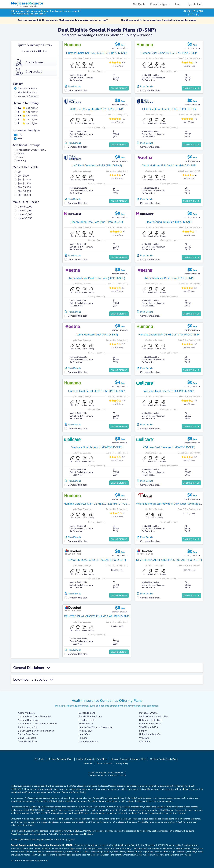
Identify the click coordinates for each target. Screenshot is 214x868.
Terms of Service (104, 763)
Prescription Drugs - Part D (32, 150)
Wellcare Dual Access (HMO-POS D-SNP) (97, 447)
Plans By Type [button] (159, 4)
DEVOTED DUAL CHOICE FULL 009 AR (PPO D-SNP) (97, 616)
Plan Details (73, 86)
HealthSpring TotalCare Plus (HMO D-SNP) (97, 222)
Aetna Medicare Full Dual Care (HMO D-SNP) (169, 166)
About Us (88, 763)
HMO (20, 139)
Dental (21, 153)
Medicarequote (27, 3)
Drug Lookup (29, 72)
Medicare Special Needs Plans (164, 759)
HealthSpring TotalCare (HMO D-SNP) (169, 222)
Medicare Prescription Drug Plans (92, 759)
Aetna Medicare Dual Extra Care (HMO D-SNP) (97, 278)
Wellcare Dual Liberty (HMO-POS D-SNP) (169, 391)
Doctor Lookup (30, 62)
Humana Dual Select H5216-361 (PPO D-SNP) (97, 391)
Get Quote (139, 4)
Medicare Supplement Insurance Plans (129, 759)
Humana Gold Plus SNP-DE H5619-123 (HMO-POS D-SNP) (100, 504)
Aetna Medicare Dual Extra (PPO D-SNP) (169, 278)
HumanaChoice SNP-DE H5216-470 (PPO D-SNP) (169, 335)
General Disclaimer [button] (32, 668)
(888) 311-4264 (193, 11)
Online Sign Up (119, 88)
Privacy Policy (122, 763)
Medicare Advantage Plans (60, 759)
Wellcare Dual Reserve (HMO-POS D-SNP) (169, 447)
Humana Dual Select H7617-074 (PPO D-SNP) (169, 53)
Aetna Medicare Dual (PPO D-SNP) (97, 335)
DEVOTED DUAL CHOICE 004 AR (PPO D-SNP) (97, 560)
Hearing (22, 161)
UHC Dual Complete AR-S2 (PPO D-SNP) (97, 166)
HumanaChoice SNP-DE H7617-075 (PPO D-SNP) (97, 53)
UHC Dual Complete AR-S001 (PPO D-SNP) (169, 109)
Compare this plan (78, 90)
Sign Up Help (195, 4)
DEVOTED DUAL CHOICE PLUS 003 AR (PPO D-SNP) (169, 560)
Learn (179, 4)
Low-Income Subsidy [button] (33, 680)
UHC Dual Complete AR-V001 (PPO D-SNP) (97, 109)
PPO (20, 135)
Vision (21, 157)
